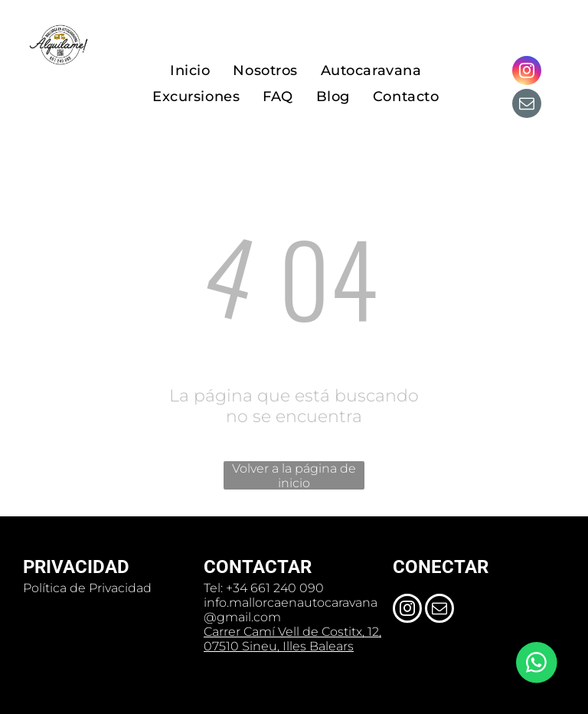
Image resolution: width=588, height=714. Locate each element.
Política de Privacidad (87, 588)
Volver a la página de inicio (294, 475)
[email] (527, 105)
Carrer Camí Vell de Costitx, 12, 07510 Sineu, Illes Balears (292, 639)
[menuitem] (190, 71)
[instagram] (527, 72)
